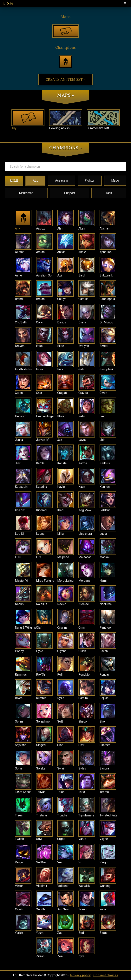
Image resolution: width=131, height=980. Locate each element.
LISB (8, 3)
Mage (115, 181)
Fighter (90, 181)
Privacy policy (80, 975)
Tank (109, 193)
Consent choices (106, 975)
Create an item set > (65, 80)
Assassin (62, 181)
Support (70, 193)
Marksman (26, 193)
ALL (36, 181)
